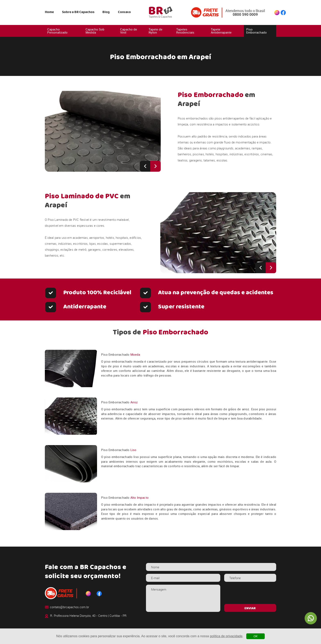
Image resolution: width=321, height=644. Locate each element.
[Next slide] (155, 166)
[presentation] (250, 593)
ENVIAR (250, 608)
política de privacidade (226, 636)
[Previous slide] (145, 166)
